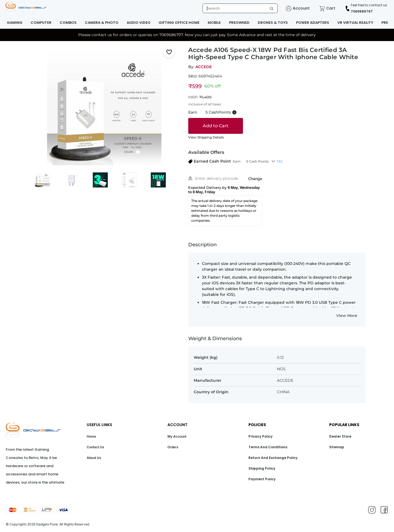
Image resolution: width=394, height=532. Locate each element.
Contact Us (95, 447)
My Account (177, 436)
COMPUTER (41, 23)
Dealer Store (340, 436)
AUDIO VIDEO (139, 23)
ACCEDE (204, 67)
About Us (94, 458)
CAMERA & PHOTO (102, 23)
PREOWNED (239, 23)
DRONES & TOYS (273, 23)
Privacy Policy (260, 436)
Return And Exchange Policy (273, 458)
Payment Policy (262, 479)
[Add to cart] (216, 126)
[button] (228, 161)
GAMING (15, 23)
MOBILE (214, 23)
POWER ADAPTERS (313, 23)
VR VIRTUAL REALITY (355, 23)
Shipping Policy (262, 468)
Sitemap (337, 447)
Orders (173, 447)
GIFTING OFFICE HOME (179, 23)
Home (91, 436)
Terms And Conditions (268, 447)
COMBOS (68, 23)
